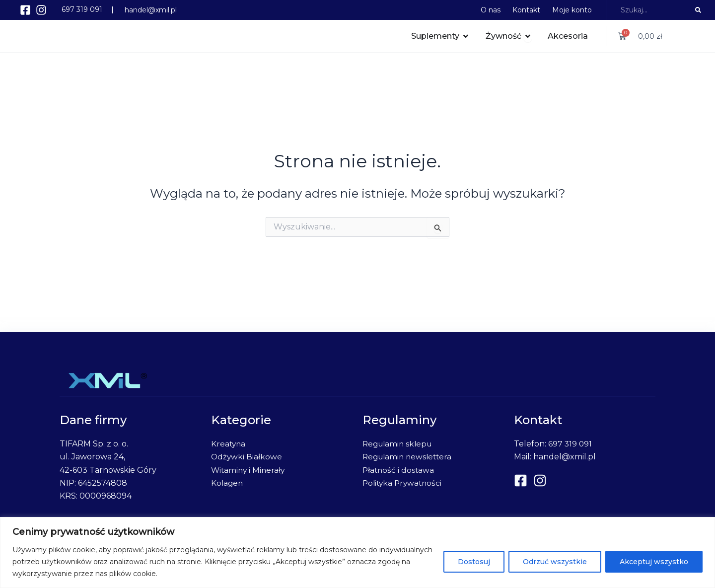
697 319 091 (82, 9)
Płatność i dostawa (399, 470)
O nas (491, 10)
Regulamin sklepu (399, 444)
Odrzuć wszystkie (555, 562)
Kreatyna (229, 444)
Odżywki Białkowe (247, 457)
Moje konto (572, 10)
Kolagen (228, 483)
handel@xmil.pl (151, 10)
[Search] (698, 10)
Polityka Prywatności (404, 483)
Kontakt (526, 10)
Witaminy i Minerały (249, 470)
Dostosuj (474, 562)
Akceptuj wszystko (654, 562)
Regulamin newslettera (410, 457)
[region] (357, 552)
